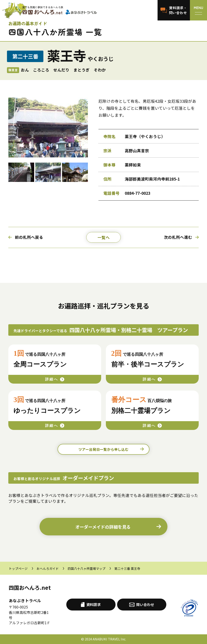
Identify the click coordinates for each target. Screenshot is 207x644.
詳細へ (52, 379)
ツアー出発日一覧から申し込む (103, 449)
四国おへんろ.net (30, 588)
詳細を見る (103, 527)
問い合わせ (142, 604)
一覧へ (104, 237)
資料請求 (91, 604)
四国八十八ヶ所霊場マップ (87, 568)
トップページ (18, 568)
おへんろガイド (48, 568)
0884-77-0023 (138, 193)
